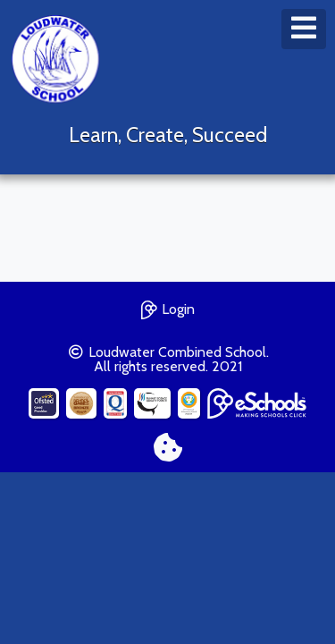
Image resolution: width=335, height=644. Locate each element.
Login (168, 307)
